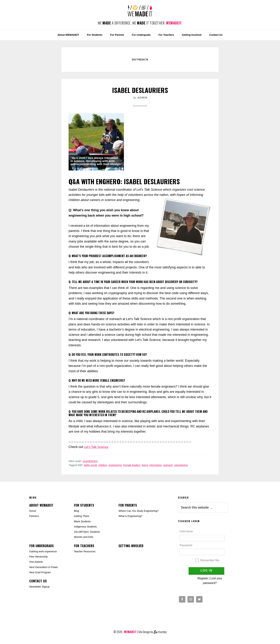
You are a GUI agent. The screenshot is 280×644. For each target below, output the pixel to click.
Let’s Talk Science (97, 447)
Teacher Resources (85, 551)
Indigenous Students (85, 527)
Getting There (82, 516)
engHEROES (90, 461)
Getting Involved (131, 546)
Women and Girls (84, 537)
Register (203, 578)
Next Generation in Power (44, 567)
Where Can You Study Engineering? (139, 511)
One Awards (36, 562)
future (145, 465)
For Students (84, 505)
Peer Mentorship (38, 557)
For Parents (128, 505)
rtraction (160, 632)
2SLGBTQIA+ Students (87, 532)
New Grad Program (40, 572)
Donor (33, 511)
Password (186, 545)
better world (90, 465)
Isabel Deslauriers (140, 90)
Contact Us (38, 581)
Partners (34, 516)
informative (155, 465)
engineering (115, 465)
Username (186, 531)
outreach (168, 465)
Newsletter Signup (39, 587)
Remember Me (210, 560)
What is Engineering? (130, 516)
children (103, 465)
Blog (76, 511)
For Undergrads (41, 546)
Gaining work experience (43, 551)
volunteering (181, 465)
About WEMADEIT (41, 505)
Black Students (82, 521)
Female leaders (132, 465)
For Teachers (84, 546)
